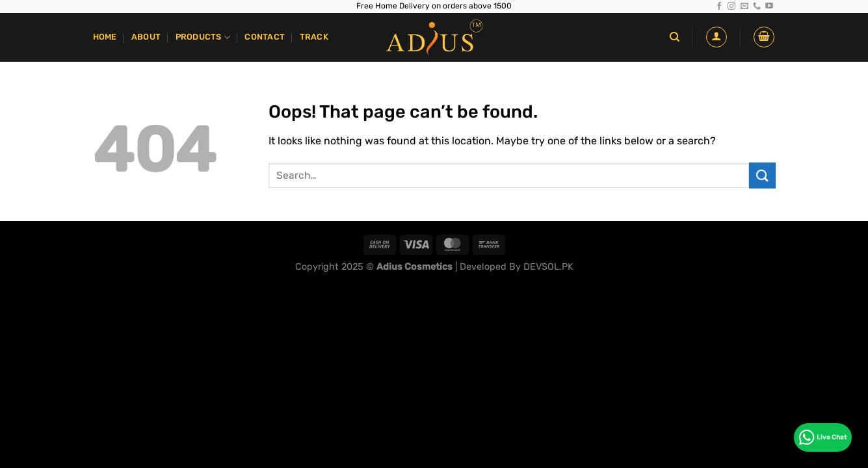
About (146, 37)
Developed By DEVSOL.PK (517, 267)
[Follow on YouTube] (769, 6)
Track (314, 37)
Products (203, 37)
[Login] (717, 37)
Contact (265, 37)
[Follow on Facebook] (719, 6)
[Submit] (762, 175)
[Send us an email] (744, 6)
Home (105, 37)
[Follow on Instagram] (731, 6)
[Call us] (757, 6)
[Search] (675, 37)
